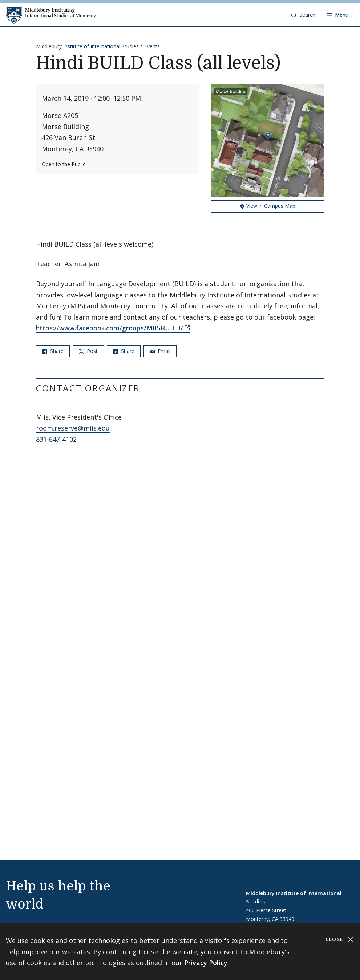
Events (152, 46)
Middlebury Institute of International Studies (87, 46)
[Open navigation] (338, 15)
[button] (303, 15)
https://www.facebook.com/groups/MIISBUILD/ (110, 328)
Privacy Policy (206, 963)
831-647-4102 (56, 439)
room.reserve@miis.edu (73, 428)
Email (160, 351)
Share (53, 351)
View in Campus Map (268, 206)
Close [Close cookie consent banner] (340, 940)
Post (88, 351)
